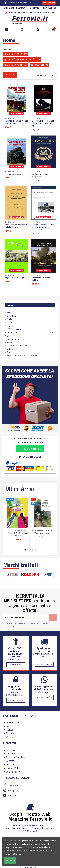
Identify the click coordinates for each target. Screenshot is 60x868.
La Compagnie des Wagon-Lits (40, 175)
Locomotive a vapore (14, 174)
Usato (10, 322)
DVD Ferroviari (14, 329)
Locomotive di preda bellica (41, 279)
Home (10, 305)
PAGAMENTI (22, 8)
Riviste (10, 326)
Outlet (10, 319)
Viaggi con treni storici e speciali (22, 355)
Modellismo (13, 332)
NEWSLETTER (50, 8)
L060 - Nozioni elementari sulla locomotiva (16, 226)
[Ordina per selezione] (42, 75)
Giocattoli (11, 316)
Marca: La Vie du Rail (15, 65)
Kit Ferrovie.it (13, 339)
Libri (9, 336)
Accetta (10, 860)
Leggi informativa (17, 626)
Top (9, 352)
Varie (9, 342)
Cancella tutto (40, 65)
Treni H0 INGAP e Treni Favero (18, 534)
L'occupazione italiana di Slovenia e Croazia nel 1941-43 (43, 123)
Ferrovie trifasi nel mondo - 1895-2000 (16, 122)
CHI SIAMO (34, 8)
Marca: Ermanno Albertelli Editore (22, 59)
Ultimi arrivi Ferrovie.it (17, 346)
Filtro (10, 75)
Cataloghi (11, 349)
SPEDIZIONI (9, 8)
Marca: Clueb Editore (16, 54)
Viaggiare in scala (42, 533)
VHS (9, 313)
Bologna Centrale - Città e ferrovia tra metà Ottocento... (43, 227)
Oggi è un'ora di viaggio (15, 278)
